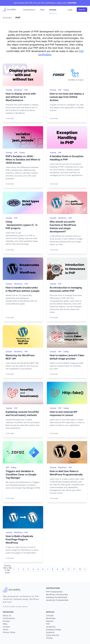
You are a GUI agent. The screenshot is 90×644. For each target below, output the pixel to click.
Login (70, 10)
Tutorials (9, 90)
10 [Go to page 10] (63, 569)
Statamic (50, 621)
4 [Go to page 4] (33, 569)
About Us (7, 615)
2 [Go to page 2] (23, 569)
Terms (6, 630)
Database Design (53, 630)
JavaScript (51, 627)
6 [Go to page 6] (43, 569)
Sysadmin (50, 632)
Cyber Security (53, 635)
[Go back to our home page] (10, 10)
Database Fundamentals (57, 597)
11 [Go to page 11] (69, 569)
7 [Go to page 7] (48, 569)
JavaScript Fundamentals (57, 600)
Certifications (29, 10)
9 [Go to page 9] (58, 569)
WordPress (19, 90)
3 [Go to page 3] (28, 569)
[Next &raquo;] (85, 569)
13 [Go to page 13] (80, 569)
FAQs (42, 10)
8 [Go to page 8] (53, 569)
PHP (26, 90)
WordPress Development (57, 594)
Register (82, 10)
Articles (53, 10)
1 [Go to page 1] (18, 569)
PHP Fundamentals (54, 592)
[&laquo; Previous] (14, 569)
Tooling (66, 90)
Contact (6, 627)
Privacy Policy (9, 632)
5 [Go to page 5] (38, 569)
